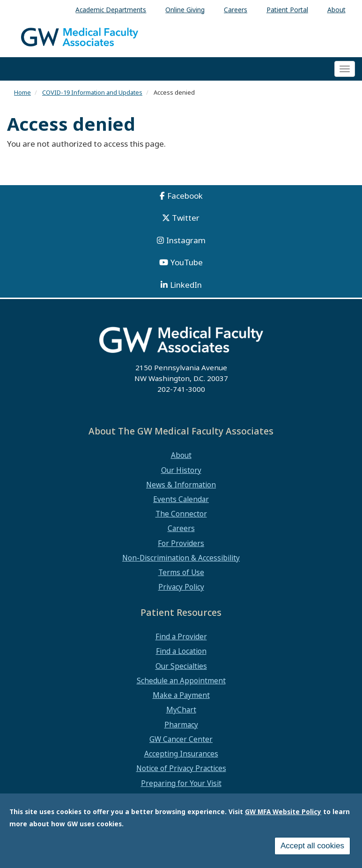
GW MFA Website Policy (283, 816)
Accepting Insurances (181, 754)
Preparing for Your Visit (181, 783)
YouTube (187, 262)
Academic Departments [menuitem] (111, 10)
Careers (181, 528)
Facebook (185, 196)
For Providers (181, 543)
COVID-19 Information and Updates (92, 92)
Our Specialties (181, 666)
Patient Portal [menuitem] (287, 10)
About (181, 455)
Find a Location (181, 651)
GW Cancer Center (181, 739)
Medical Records (181, 798)
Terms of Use (181, 572)
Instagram (186, 240)
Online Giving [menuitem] (185, 10)
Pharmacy (181, 725)
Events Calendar (181, 499)
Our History (181, 470)
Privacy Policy (181, 587)
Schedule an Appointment (181, 681)
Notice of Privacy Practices (181, 768)
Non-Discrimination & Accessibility (181, 558)
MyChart (181, 710)
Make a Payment (181, 695)
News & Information (181, 485)
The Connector (181, 514)
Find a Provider (181, 636)
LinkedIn (186, 285)
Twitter (186, 218)
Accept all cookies (312, 850)
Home (22, 92)
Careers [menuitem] (236, 10)
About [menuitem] (336, 10)
